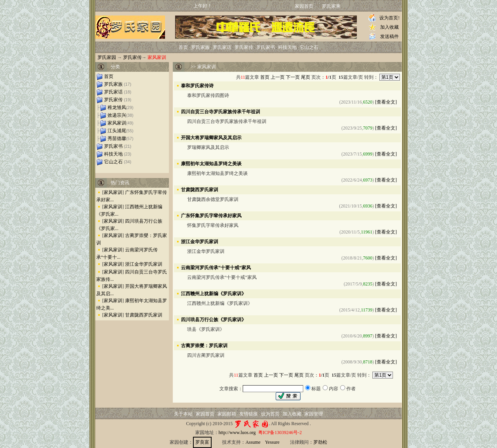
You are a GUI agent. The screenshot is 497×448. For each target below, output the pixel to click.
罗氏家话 (222, 47)
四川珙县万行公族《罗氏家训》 (214, 319)
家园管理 (314, 414)
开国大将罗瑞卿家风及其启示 (211, 137)
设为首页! (389, 18)
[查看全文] (386, 102)
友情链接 (248, 414)
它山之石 (309, 47)
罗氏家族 (200, 47)
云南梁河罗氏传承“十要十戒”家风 (216, 267)
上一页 (278, 77)
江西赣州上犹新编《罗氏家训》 (214, 293)
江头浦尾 (117, 131)
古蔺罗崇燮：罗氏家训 (204, 345)
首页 (183, 47)
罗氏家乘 (331, 6)
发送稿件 (389, 36)
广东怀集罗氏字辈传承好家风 (211, 215)
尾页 (306, 77)
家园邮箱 (227, 414)
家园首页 (304, 6)
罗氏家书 (266, 47)
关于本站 (183, 414)
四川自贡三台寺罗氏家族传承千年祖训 (221, 111)
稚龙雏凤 (117, 107)
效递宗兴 (117, 115)
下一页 (293, 77)
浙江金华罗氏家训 (144, 264)
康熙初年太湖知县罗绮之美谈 (211, 163)
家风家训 (117, 123)
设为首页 (270, 414)
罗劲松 (320, 442)
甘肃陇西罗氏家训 (144, 315)
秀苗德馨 (117, 138)
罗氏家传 (244, 47)
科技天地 (287, 47)
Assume (253, 442)
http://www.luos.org (237, 432)
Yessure (272, 442)
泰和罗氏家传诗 (197, 85)
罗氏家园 (107, 57)
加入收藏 (389, 27)
